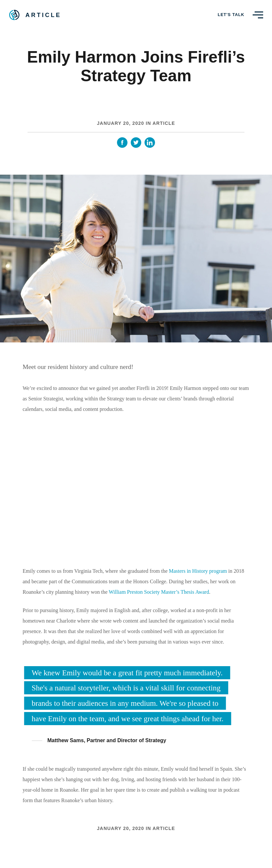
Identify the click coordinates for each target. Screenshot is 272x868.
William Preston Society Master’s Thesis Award (159, 592)
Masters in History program (198, 571)
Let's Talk (231, 15)
